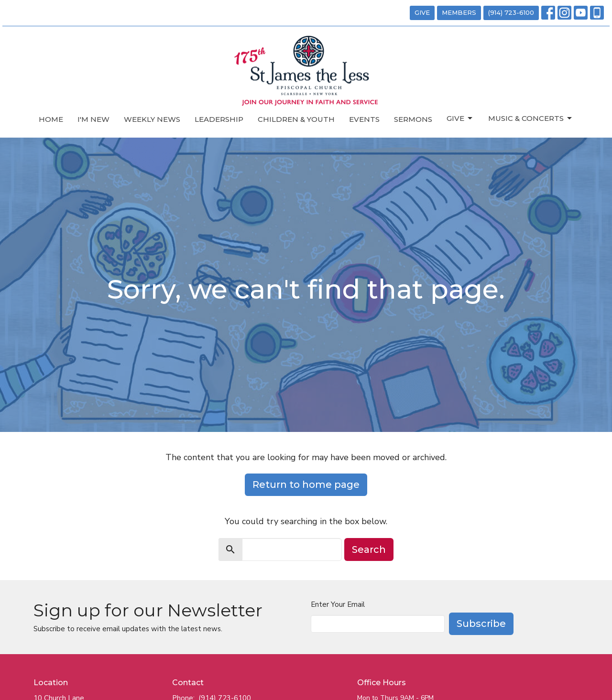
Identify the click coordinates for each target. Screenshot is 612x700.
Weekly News (152, 119)
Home (51, 119)
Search (369, 549)
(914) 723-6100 (511, 12)
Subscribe (481, 624)
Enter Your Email (338, 604)
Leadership (219, 119)
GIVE (422, 12)
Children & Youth (296, 119)
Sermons (413, 119)
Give (460, 118)
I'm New (93, 119)
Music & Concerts (531, 118)
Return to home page (306, 485)
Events (364, 119)
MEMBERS (459, 12)
